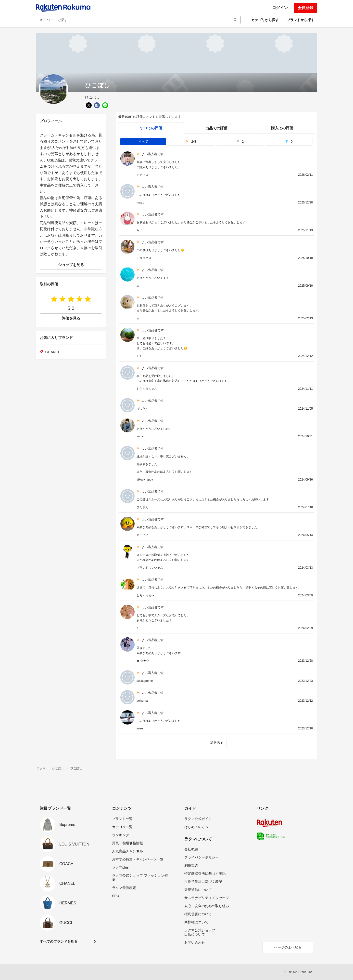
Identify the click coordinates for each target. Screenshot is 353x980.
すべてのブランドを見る (59, 941)
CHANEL (53, 352)
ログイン (280, 8)
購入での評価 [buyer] (282, 128)
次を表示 (217, 742)
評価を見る (71, 318)
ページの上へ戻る (288, 947)
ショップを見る (71, 265)
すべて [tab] (143, 141)
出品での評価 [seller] (216, 128)
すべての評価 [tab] (151, 128)
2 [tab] (240, 141)
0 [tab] (289, 141)
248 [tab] (191, 141)
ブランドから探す (301, 20)
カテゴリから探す (265, 20)
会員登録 (305, 8)
